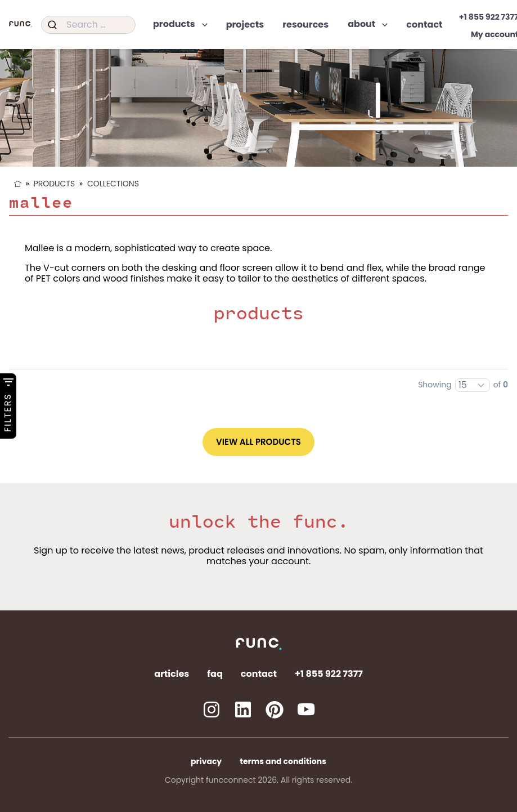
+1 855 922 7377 (329, 674)
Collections (113, 184)
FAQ (215, 674)
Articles (172, 674)
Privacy (206, 761)
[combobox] (88, 25)
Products (55, 184)
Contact (259, 674)
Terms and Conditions (283, 761)
